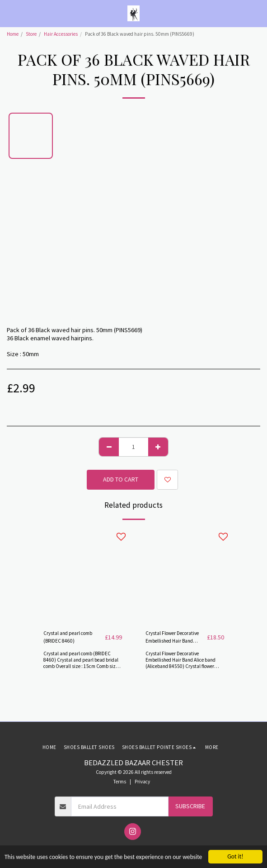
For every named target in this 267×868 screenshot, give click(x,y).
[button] (10, 13)
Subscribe (190, 806)
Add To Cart (121, 479)
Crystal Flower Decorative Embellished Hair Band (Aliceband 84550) (172, 637)
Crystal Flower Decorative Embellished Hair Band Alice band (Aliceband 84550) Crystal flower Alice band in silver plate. (180, 663)
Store (31, 34)
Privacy (142, 782)
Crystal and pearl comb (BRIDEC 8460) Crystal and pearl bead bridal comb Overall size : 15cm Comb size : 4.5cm (82, 663)
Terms (120, 782)
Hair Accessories (61, 34)
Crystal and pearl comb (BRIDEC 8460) (68, 637)
